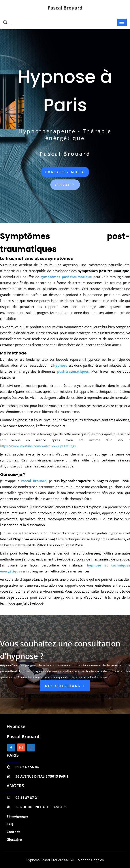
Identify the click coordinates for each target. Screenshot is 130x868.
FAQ (10, 824)
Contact (13, 832)
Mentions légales (91, 860)
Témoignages (17, 816)
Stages (65, 185)
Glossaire (14, 839)
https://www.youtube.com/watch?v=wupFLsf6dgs (38, 446)
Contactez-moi (65, 172)
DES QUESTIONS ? (65, 686)
